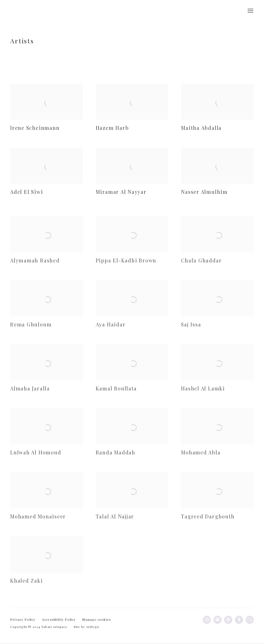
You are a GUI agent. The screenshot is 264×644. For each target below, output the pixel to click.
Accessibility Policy (59, 619)
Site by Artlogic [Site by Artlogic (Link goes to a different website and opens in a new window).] (87, 627)
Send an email (228, 620)
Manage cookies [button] (97, 619)
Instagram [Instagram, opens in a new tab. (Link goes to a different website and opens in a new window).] (207, 620)
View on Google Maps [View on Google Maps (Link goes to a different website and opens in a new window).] (239, 620)
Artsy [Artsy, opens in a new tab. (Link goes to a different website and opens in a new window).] (250, 620)
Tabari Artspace (26, 11)
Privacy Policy (23, 619)
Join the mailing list (218, 620)
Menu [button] (250, 11)
